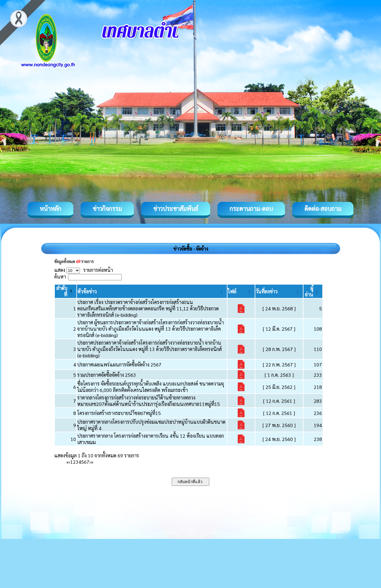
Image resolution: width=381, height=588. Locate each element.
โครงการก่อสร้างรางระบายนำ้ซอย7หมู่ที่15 (119, 413)
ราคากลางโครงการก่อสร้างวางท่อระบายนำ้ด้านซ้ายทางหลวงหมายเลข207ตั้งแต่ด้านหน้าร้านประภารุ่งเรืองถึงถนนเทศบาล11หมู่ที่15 (149, 401)
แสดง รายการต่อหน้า (84, 270)
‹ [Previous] (70, 462)
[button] (87, 291)
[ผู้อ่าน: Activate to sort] (313, 291)
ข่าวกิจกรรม (107, 209)
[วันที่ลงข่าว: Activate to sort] (279, 291)
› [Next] (90, 462)
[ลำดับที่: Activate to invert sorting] (66, 291)
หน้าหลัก (50, 209)
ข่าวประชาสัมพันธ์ (176, 209)
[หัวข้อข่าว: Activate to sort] (152, 291)
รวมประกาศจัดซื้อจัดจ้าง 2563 (107, 375)
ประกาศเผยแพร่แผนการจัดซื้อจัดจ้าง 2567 (119, 364)
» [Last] (92, 462)
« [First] (68, 462)
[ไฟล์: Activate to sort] (241, 291)
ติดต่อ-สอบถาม (323, 209)
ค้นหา (60, 277)
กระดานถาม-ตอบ (251, 209)
